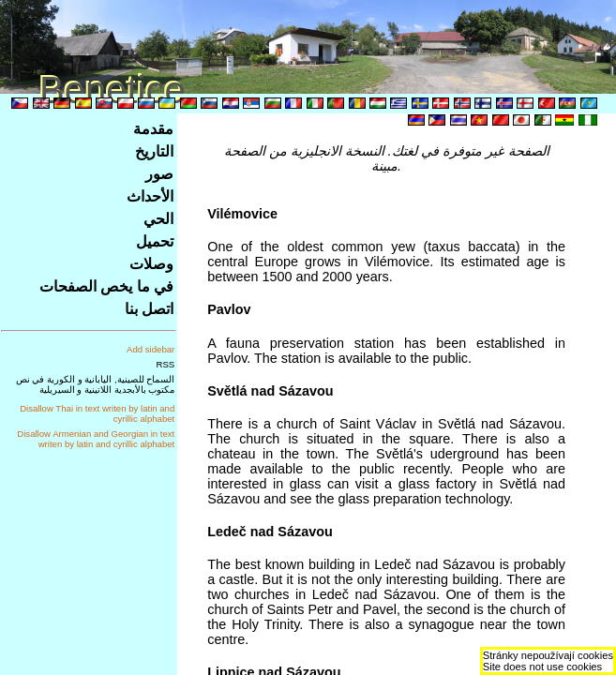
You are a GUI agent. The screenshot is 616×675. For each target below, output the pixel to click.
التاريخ (154, 151)
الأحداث (150, 196)
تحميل (155, 241)
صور (159, 174)
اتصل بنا (149, 309)
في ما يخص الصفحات (106, 286)
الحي (158, 219)
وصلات (151, 264)
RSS (166, 364)
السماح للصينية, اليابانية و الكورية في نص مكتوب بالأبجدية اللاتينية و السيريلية (96, 384)
